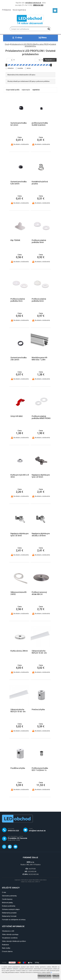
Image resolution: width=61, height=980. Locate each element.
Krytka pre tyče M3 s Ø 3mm (20, 476)
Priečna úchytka (38, 710)
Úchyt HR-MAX (17, 416)
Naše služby (6, 948)
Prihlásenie (6, 10)
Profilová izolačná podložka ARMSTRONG (41, 417)
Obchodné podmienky (9, 896)
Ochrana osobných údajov (11, 909)
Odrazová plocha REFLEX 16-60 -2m (39, 652)
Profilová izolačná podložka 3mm (18, 300)
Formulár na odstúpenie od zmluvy (14, 920)
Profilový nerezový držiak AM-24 (39, 593)
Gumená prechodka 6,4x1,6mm (18, 183)
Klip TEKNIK (15, 240)
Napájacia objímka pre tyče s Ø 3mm (20, 535)
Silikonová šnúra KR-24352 (19, 593)
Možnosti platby (7, 903)
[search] (48, 29)
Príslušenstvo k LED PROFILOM (23, 44)
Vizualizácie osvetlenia (10, 938)
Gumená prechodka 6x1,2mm (18, 124)
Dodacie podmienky (9, 906)
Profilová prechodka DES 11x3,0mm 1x (40, 769)
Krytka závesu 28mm (19, 651)
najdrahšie (36, 90)
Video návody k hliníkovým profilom (14, 941)
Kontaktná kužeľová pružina (40, 183)
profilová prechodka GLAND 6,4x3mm (40, 124)
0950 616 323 (13, 831)
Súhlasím (56, 976)
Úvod (7, 44)
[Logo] (31, 20)
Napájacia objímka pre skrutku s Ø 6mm (41, 535)
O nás (4, 892)
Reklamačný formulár (9, 916)
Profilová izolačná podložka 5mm (39, 241)
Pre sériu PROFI (42, 44)
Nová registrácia (19, 10)
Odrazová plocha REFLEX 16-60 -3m (18, 711)
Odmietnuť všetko (45, 976)
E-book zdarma (7, 951)
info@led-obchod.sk (37, 831)
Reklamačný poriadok (9, 913)
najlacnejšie (26, 90)
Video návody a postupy (10, 934)
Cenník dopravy (7, 899)
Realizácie (5, 945)
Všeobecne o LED (8, 931)
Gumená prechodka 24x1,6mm (18, 359)
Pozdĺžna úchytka (18, 768)
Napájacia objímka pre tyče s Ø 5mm (41, 476)
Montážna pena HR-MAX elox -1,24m (40, 359)
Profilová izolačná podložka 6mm (39, 300)
